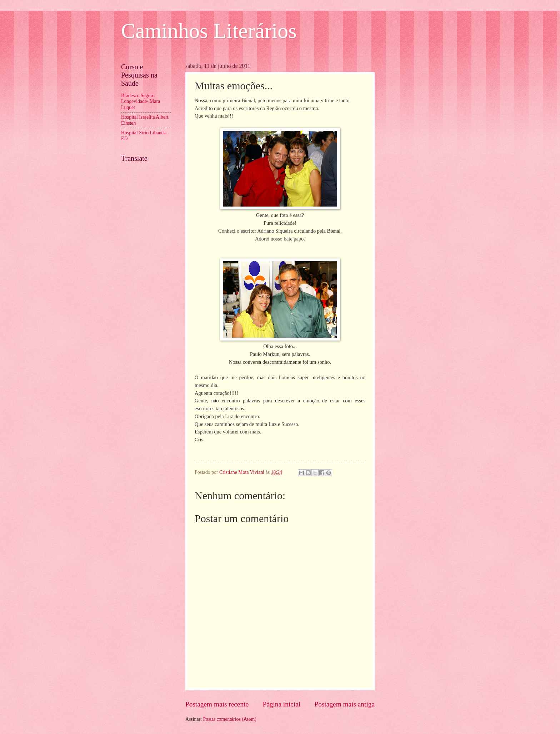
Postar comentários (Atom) (229, 719)
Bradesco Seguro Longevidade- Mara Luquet (141, 101)
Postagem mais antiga (345, 704)
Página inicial (281, 704)
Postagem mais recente (217, 704)
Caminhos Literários (209, 31)
